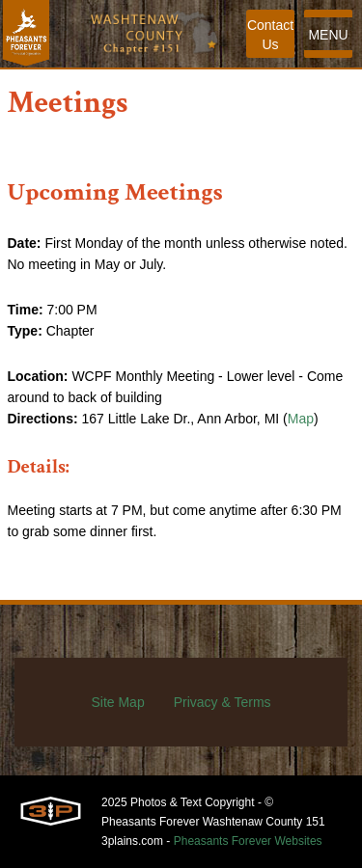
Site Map (117, 702)
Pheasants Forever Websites (248, 841)
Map (301, 419)
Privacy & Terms (223, 702)
